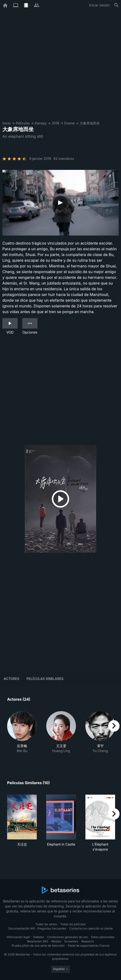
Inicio (7, 123)
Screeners (71, 941)
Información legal (18, 937)
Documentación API (22, 928)
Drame (70, 123)
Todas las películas (73, 924)
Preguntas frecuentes (52, 928)
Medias (56, 941)
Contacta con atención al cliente (91, 928)
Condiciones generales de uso (67, 937)
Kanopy (41, 123)
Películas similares (45, 679)
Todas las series (46, 924)
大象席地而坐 (90, 123)
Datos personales (103, 937)
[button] (22, 735)
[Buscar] (116, 5)
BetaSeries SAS (38, 941)
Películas (23, 123)
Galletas (38, 937)
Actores (12, 679)
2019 (56, 123)
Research (87, 941)
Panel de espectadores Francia (89, 946)
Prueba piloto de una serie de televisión (38, 946)
